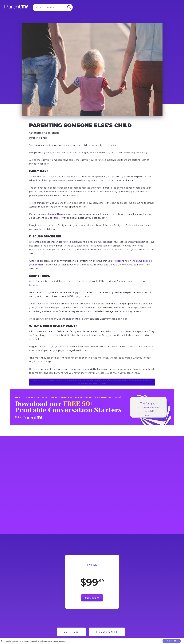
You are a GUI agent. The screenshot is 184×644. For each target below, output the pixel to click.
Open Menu (178, 6)
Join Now (92, 598)
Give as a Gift (107, 632)
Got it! (172, 641)
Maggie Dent (56, 214)
